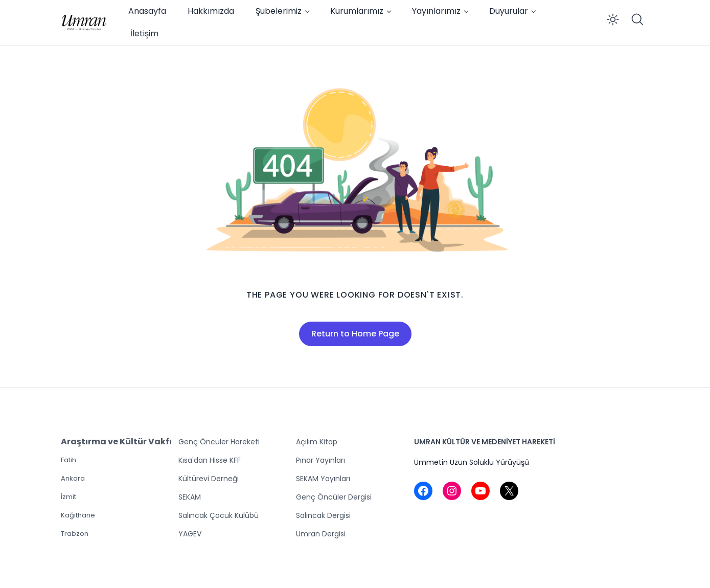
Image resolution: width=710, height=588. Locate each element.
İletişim (144, 33)
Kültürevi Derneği (209, 479)
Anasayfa (147, 11)
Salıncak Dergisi (323, 515)
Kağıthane (78, 515)
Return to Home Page (355, 334)
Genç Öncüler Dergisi (334, 497)
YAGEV (190, 534)
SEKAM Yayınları (323, 479)
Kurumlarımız (357, 11)
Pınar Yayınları (320, 460)
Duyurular (509, 11)
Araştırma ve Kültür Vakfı (116, 442)
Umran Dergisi (321, 534)
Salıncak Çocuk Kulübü (219, 515)
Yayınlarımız (436, 11)
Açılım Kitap (317, 442)
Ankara (73, 478)
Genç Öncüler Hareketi (219, 442)
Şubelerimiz (279, 11)
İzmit (68, 497)
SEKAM (190, 497)
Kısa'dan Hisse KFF (210, 460)
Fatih (68, 460)
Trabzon (75, 534)
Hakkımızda (211, 11)
